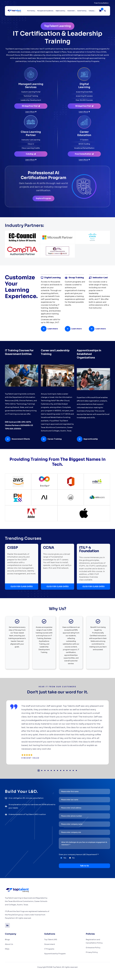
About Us (9, 944)
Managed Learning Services (45, 11)
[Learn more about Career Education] (84, 160)
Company (91, 11)
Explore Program (43, 198)
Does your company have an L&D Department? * (79, 854)
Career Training (82, 11)
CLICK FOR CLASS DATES (22, 586)
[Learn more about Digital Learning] (84, 112)
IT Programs (49, 949)
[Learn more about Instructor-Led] (98, 329)
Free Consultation (101, 3)
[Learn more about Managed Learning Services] (31, 112)
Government (71, 11)
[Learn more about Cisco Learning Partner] (31, 160)
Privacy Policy (92, 952)
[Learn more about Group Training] (74, 329)
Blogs (7, 939)
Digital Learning (60, 11)
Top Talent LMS (51, 939)
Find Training (31, 11)
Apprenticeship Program (55, 954)
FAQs (7, 949)
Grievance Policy (93, 948)
